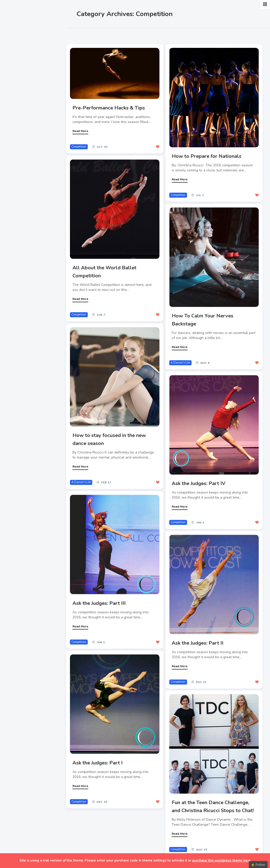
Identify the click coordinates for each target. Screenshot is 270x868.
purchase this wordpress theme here (221, 860)
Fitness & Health (27, 114)
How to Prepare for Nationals (206, 155)
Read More (81, 131)
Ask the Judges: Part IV (198, 480)
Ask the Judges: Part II (197, 638)
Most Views (116, 35)
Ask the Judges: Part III (100, 599)
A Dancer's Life (179, 362)
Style (15, 79)
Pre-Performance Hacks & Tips (110, 108)
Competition (80, 146)
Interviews (21, 102)
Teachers (19, 126)
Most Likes (88, 35)
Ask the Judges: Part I (99, 756)
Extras (17, 138)
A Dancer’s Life (26, 67)
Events (17, 91)
